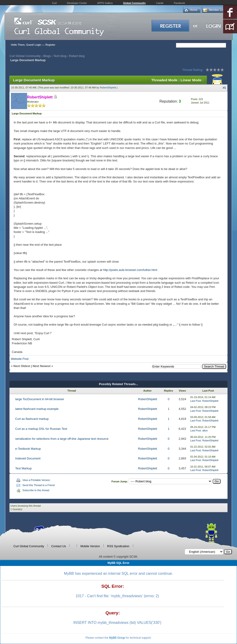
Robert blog (77, 56)
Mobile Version (90, 546)
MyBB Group (117, 638)
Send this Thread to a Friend (39, 485)
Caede (160, 3)
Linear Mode (191, 80)
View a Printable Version (36, 480)
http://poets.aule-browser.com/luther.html (130, 270)
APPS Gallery (105, 3)
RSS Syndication (118, 546)
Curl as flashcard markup (32, 419)
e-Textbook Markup (28, 449)
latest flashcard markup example (37, 409)
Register (50, 45)
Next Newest (42, 366)
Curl (54, 3)
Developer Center (77, 3)
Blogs (47, 56)
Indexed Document (28, 458)
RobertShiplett (108, 88)
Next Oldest (22, 366)
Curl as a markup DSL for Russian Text (41, 429)
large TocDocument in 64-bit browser (40, 399)
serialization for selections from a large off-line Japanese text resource (62, 439)
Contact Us (59, 546)
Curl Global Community (25, 56)
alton (205, 430)
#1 (224, 88)
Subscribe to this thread (36, 490)
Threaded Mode (165, 80)
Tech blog (60, 56)
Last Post (196, 401)
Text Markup (23, 468)
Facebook (179, 3)
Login (38, 45)
